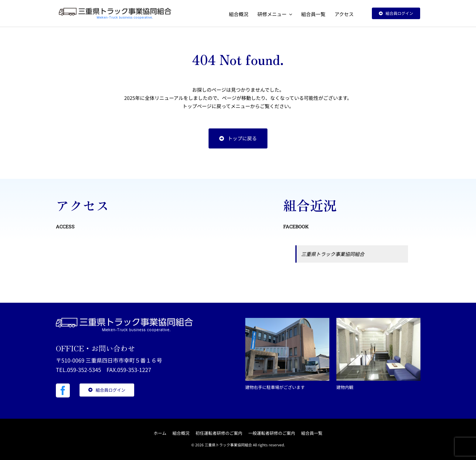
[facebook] (63, 390)
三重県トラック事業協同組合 (333, 254)
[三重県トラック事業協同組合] (115, 10)
